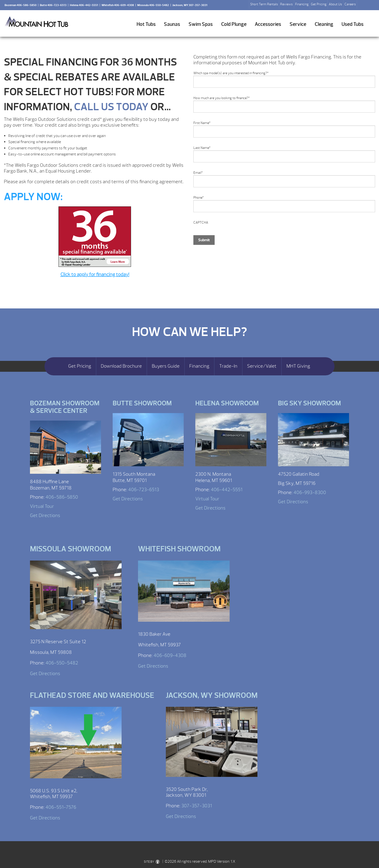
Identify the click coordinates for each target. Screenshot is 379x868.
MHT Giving (298, 366)
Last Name (202, 148)
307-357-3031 (197, 806)
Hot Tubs (146, 24)
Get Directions (45, 515)
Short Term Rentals (264, 4)
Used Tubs (353, 24)
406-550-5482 (62, 663)
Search (363, 5)
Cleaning (324, 24)
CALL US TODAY (111, 107)
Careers (350, 4)
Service (298, 24)
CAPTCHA (201, 222)
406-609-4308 (170, 655)
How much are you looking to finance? (222, 98)
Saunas (172, 24)
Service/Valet (262, 366)
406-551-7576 (61, 807)
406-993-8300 (310, 492)
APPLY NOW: (33, 197)
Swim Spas (201, 24)
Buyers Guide (166, 366)
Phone (199, 198)
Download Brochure (121, 366)
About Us (335, 4)
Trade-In (228, 366)
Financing (302, 4)
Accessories (268, 24)
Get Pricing (319, 4)
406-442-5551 (227, 490)
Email (198, 173)
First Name (202, 123)
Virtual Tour (42, 506)
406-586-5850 (62, 497)
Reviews (286, 4)
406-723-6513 (144, 490)
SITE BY (152, 862)
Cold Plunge (234, 24)
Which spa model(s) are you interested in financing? (231, 73)
